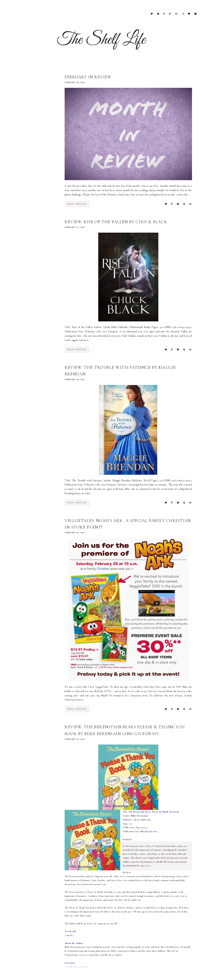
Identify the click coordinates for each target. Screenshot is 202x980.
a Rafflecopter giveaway (77, 967)
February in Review (88, 77)
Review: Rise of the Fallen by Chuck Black (116, 222)
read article (77, 204)
